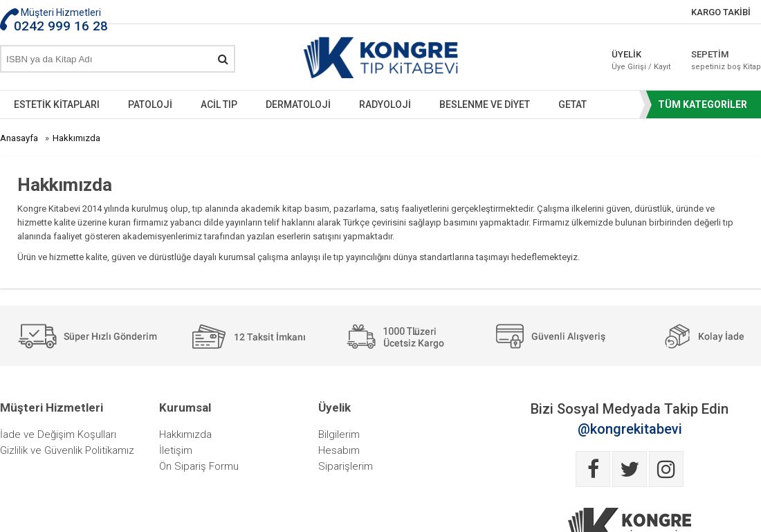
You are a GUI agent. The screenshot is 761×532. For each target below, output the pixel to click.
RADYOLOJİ (385, 104)
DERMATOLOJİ (298, 104)
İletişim (176, 450)
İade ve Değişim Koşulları (58, 434)
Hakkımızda (185, 434)
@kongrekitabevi (630, 429)
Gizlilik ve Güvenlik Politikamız (67, 450)
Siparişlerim (346, 466)
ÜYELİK (641, 60)
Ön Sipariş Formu (199, 466)
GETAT (572, 104)
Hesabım (339, 450)
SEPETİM (726, 60)
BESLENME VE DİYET (485, 104)
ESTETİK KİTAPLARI (57, 104)
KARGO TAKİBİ (721, 12)
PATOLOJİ (150, 104)
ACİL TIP (219, 104)
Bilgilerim (339, 434)
